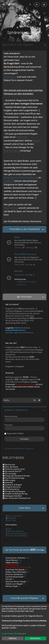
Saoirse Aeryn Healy (16, 581)
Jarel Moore (12, 560)
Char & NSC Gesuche (25, 254)
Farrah (9, 579)
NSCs (17, 237)
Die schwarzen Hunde (25, 384)
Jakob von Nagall (14, 584)
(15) (28, 558)
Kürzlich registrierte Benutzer (19, 332)
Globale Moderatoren (15, 330)
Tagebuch (9, 181)
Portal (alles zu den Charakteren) (25, 229)
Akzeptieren (35, 638)
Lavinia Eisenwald (14, 577)
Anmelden (9, 410)
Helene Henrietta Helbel (23, 387)
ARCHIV (18, 271)
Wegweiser (22, 137)
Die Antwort (10, 77)
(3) (18, 565)
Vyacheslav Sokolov (16, 558)
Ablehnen (13, 638)
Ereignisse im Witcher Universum (21, 177)
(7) (20, 562)
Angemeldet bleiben (15, 433)
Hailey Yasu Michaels (16, 572)
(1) (25, 577)
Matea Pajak (12, 586)
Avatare (37, 140)
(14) (20, 560)
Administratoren (22, 328)
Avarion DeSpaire (14, 574)
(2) (29, 567)
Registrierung (11, 208)
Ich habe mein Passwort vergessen (19, 448)
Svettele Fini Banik (15, 569)
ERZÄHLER (11, 565)
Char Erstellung (12, 150)
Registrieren (21, 410)
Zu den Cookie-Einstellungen (14, 634)
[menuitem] (11, 4)
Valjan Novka (12, 562)
